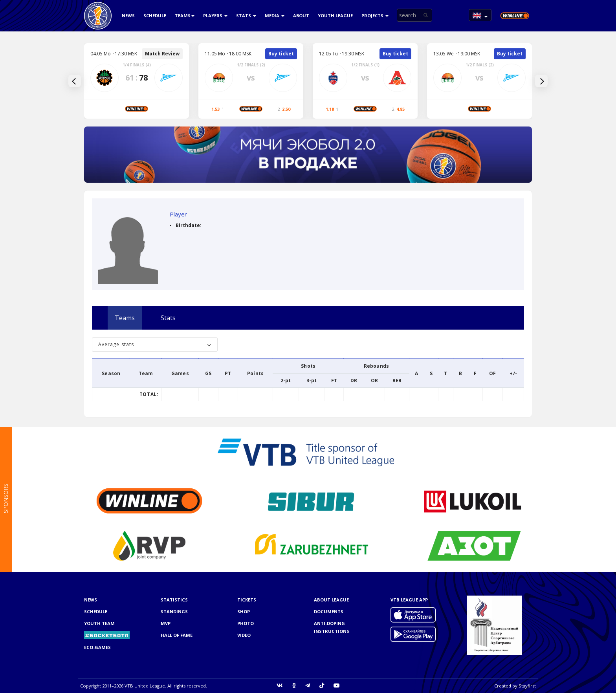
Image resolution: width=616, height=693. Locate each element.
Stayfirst (527, 686)
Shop (244, 611)
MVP (166, 623)
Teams (185, 16)
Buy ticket (281, 54)
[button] (480, 15)
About (301, 16)
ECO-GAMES (97, 647)
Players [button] (215, 16)
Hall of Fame (177, 635)
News (128, 16)
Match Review (162, 54)
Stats (246, 16)
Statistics (174, 600)
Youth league (335, 16)
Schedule (155, 16)
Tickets (247, 600)
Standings (174, 611)
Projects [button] (375, 16)
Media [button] (275, 16)
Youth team (99, 623)
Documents (329, 611)
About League (331, 600)
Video (244, 635)
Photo (246, 623)
